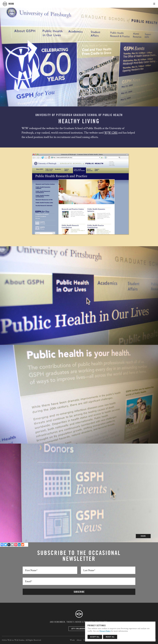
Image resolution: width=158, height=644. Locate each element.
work (11, 4)
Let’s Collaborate (79, 629)
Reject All (110, 637)
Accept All (95, 637)
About (79, 640)
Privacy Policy (105, 631)
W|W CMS (111, 132)
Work (72, 640)
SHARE (143, 536)
